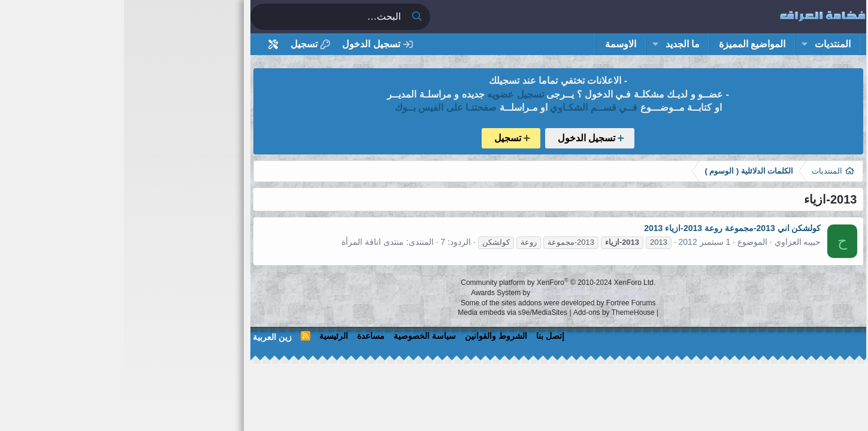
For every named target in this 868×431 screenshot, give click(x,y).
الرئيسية (210, 336)
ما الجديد (559, 44)
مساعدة (247, 336)
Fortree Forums (507, 303)
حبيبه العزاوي (674, 242)
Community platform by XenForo (434, 283)
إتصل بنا (426, 336)
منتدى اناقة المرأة (249, 242)
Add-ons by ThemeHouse (490, 312)
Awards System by (434, 293)
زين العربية (148, 337)
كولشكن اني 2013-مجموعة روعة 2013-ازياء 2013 (608, 228)
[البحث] (204, 17)
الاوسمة (497, 44)
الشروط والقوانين (372, 336)
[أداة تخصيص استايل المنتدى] (149, 45)
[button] (680, 44)
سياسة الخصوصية (301, 336)
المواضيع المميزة (628, 44)
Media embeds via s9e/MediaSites (388, 312)
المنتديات (709, 44)
